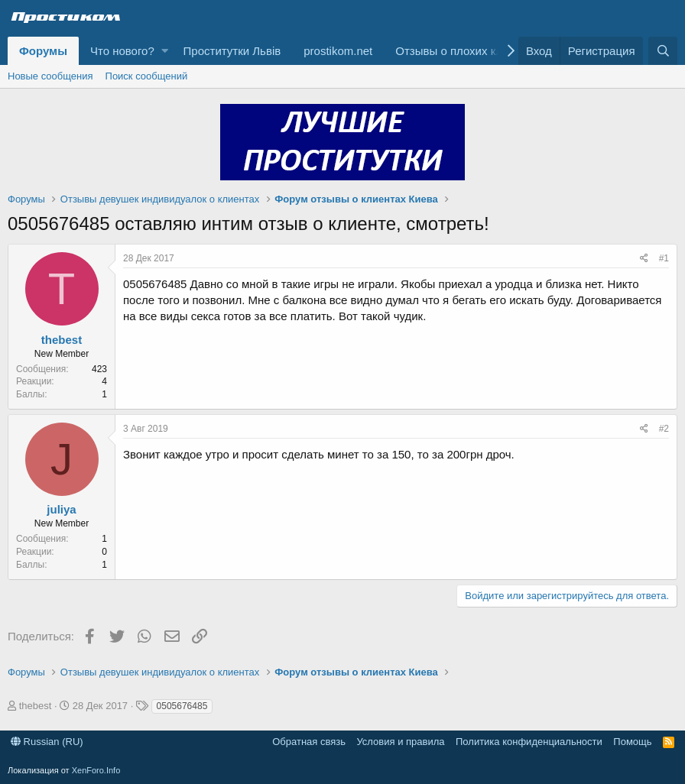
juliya (61, 509)
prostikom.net (338, 51)
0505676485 (182, 706)
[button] (165, 51)
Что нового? (122, 51)
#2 (664, 429)
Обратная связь (309, 742)
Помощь (632, 742)
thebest (62, 340)
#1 (664, 258)
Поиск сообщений (147, 76)
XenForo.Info (96, 770)
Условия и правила (400, 742)
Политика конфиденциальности (529, 742)
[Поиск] (663, 51)
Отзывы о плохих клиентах (467, 51)
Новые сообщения (50, 76)
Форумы (43, 51)
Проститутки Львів (232, 51)
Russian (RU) (47, 742)
